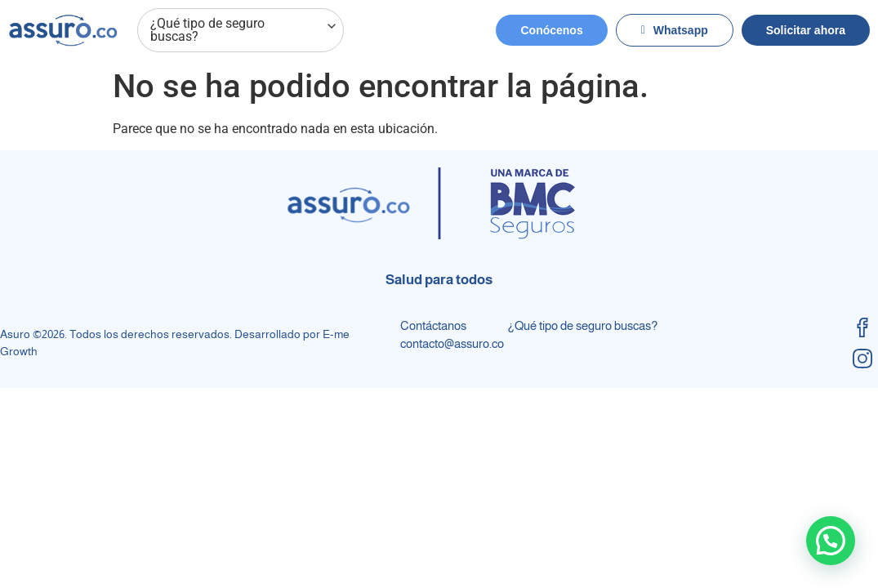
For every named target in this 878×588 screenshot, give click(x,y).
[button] (831, 541)
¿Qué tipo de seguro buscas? (244, 31)
